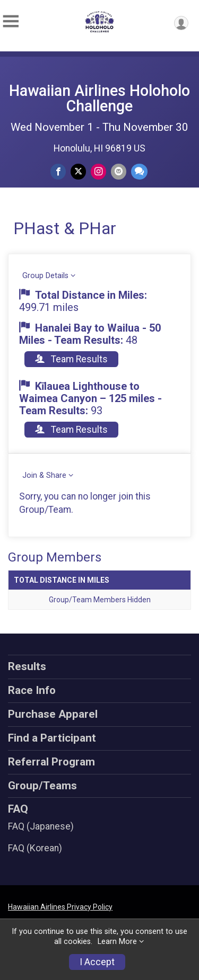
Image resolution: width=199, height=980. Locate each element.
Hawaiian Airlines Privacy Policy (60, 907)
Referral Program (51, 762)
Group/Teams (42, 786)
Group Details (45, 276)
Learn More (117, 942)
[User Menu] (181, 23)
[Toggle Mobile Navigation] (11, 21)
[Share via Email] (119, 171)
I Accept (97, 962)
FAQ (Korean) (35, 848)
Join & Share (44, 475)
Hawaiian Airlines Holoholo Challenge (99, 98)
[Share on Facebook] (58, 171)
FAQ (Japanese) (41, 826)
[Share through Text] (139, 171)
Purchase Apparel (53, 714)
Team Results (71, 359)
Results (27, 666)
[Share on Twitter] (78, 171)
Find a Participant (52, 738)
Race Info (32, 690)
